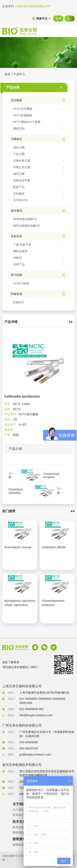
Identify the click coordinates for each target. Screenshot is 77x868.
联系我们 (18, 815)
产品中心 (19, 74)
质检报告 (18, 832)
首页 (7, 74)
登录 (58, 19)
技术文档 (18, 827)
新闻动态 (18, 845)
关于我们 (18, 810)
